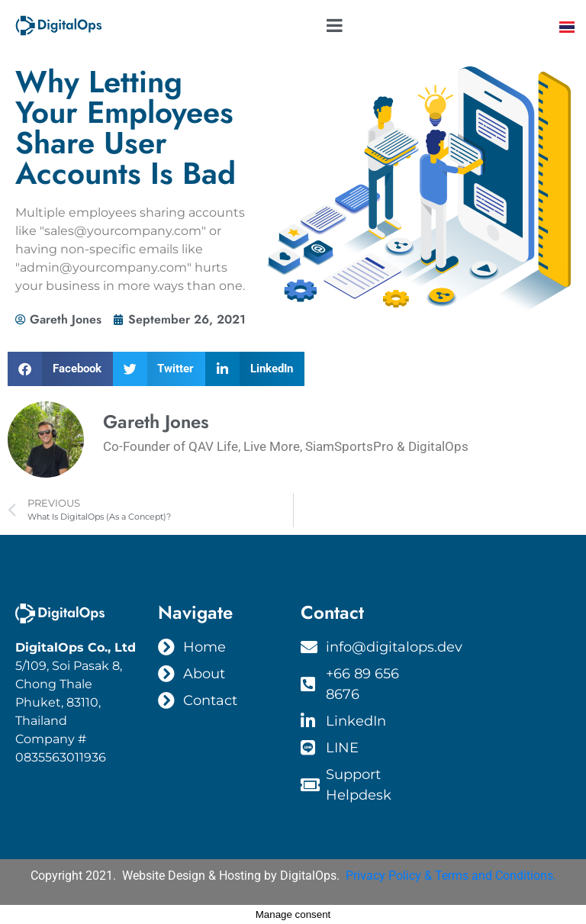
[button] (60, 369)
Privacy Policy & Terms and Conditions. (451, 876)
